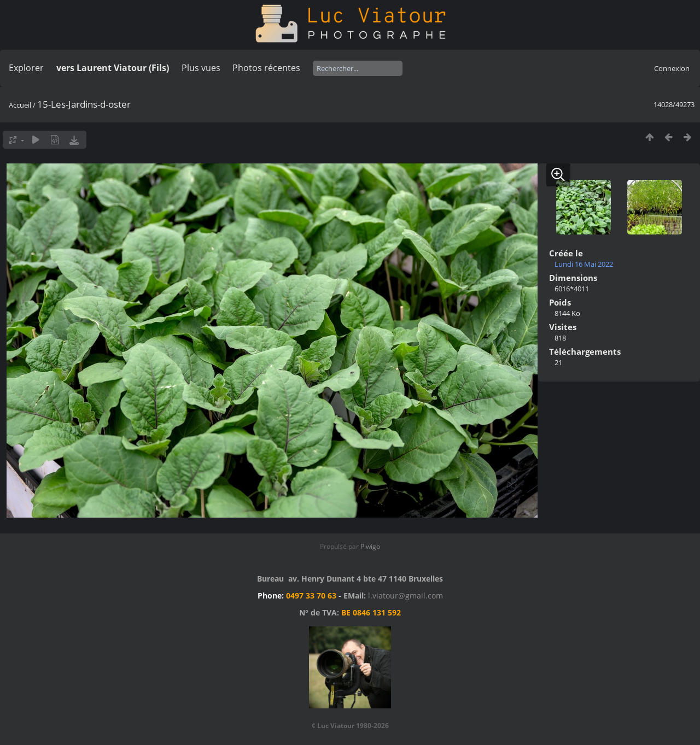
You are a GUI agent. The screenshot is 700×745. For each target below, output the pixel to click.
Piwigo (370, 546)
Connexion (672, 68)
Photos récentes (266, 68)
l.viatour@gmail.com (406, 596)
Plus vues (201, 68)
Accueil (20, 105)
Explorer (26, 68)
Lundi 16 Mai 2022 (584, 264)
